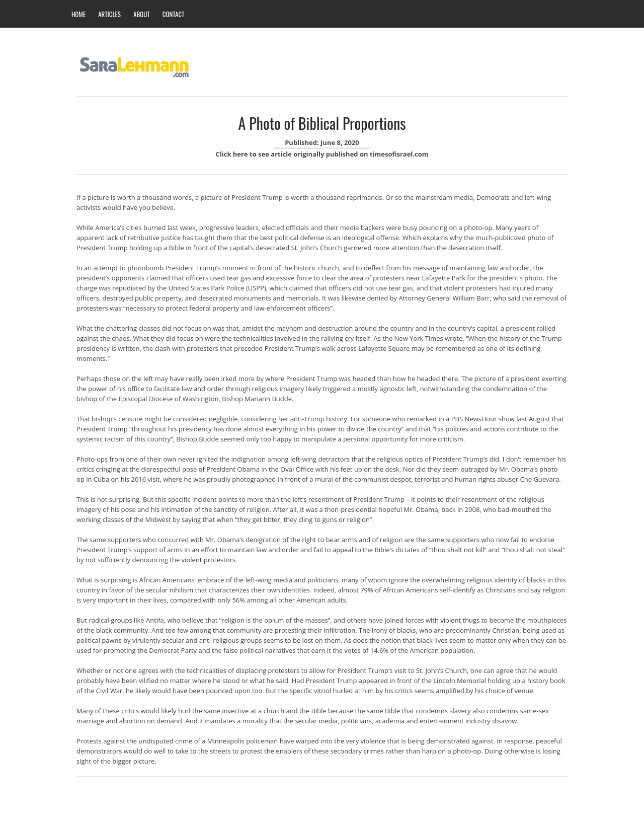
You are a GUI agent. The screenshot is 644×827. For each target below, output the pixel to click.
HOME (78, 14)
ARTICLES (109, 14)
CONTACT (174, 14)
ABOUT (142, 14)
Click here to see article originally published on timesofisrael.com (322, 154)
